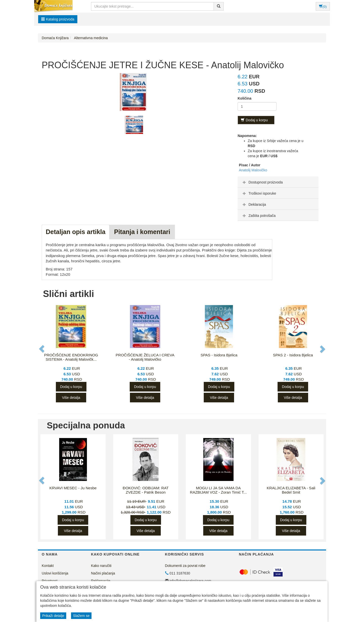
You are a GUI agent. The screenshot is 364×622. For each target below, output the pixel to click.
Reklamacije (101, 581)
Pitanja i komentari (142, 232)
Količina (244, 98)
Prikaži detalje (53, 616)
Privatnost (50, 581)
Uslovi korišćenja (55, 573)
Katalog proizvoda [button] (58, 19)
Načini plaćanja (103, 573)
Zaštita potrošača (258, 216)
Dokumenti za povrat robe (185, 566)
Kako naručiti (101, 566)
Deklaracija (254, 204)
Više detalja (71, 398)
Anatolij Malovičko (253, 170)
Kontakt (48, 566)
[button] (42, 349)
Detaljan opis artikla (76, 232)
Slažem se (81, 616)
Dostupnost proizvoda (262, 182)
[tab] (278, 182)
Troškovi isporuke (259, 193)
